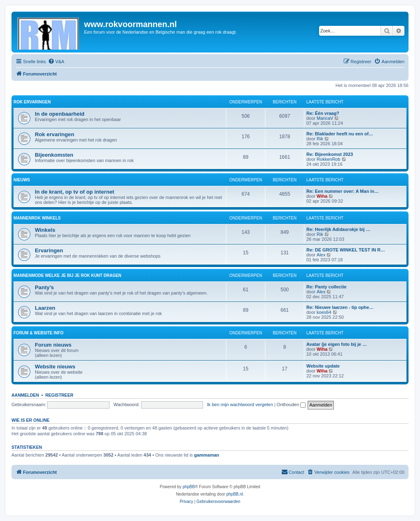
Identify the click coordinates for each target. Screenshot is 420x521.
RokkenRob (328, 159)
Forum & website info (39, 333)
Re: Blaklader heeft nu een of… (340, 134)
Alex (321, 255)
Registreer (59, 395)
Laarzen (45, 308)
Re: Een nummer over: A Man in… (342, 191)
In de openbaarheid (60, 114)
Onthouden (291, 404)
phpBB (189, 487)
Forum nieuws (53, 345)
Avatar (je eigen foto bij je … (337, 344)
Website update (323, 366)
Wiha (322, 196)
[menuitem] (56, 62)
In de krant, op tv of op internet (74, 192)
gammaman (207, 455)
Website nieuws (55, 367)
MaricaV (325, 118)
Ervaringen (49, 250)
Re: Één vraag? (323, 113)
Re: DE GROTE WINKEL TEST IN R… (346, 250)
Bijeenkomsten (54, 155)
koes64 (324, 312)
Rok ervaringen (32, 102)
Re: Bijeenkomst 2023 (330, 154)
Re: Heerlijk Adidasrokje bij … (338, 229)
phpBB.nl (235, 494)
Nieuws (22, 180)
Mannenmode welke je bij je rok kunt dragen (67, 275)
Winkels (45, 230)
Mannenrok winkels (37, 218)
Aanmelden (25, 395)
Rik (320, 139)
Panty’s (44, 287)
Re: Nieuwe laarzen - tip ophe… (340, 307)
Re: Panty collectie (326, 287)
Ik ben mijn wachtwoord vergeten (240, 404)
